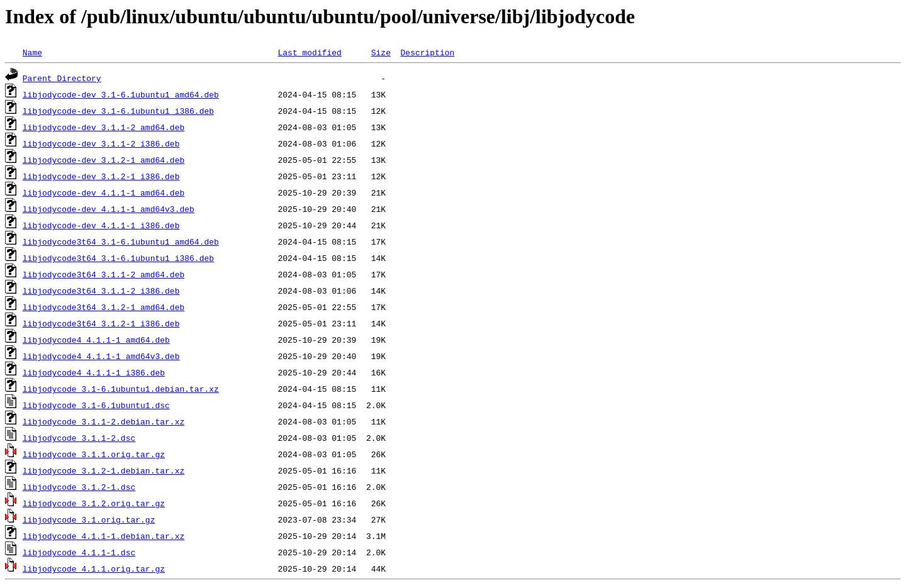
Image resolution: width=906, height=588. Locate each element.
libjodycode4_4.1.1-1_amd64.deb (96, 340)
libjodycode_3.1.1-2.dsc (79, 438)
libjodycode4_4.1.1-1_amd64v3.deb (101, 356)
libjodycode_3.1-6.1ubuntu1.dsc (96, 405)
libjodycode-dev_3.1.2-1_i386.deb (101, 176)
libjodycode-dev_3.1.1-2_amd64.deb (103, 127)
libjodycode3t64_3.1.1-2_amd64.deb (103, 274)
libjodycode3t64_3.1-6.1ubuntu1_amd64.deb (121, 241)
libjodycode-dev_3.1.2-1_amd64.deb (103, 160)
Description (427, 52)
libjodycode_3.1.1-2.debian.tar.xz (103, 421)
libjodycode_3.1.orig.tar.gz (89, 519)
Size (381, 52)
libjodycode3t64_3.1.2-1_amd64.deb (103, 307)
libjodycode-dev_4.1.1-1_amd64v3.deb (109, 209)
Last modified (309, 52)
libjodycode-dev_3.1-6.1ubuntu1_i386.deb (118, 111)
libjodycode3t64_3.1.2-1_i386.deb (101, 323)
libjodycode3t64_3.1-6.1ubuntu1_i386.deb (118, 258)
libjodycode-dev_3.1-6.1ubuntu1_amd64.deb (121, 94)
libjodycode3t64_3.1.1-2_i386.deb (101, 291)
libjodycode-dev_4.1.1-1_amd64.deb (103, 192)
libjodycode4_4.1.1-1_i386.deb (94, 372)
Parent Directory (62, 78)
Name (32, 52)
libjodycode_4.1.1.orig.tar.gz (94, 569)
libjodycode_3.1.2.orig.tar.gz (94, 503)
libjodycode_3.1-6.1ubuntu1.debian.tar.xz (121, 389)
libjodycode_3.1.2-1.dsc (79, 487)
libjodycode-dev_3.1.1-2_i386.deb (101, 143)
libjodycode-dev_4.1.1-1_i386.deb (101, 225)
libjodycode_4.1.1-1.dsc (79, 552)
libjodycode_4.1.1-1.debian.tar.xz (103, 536)
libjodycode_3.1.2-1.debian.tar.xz (103, 470)
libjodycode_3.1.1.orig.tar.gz (94, 454)
